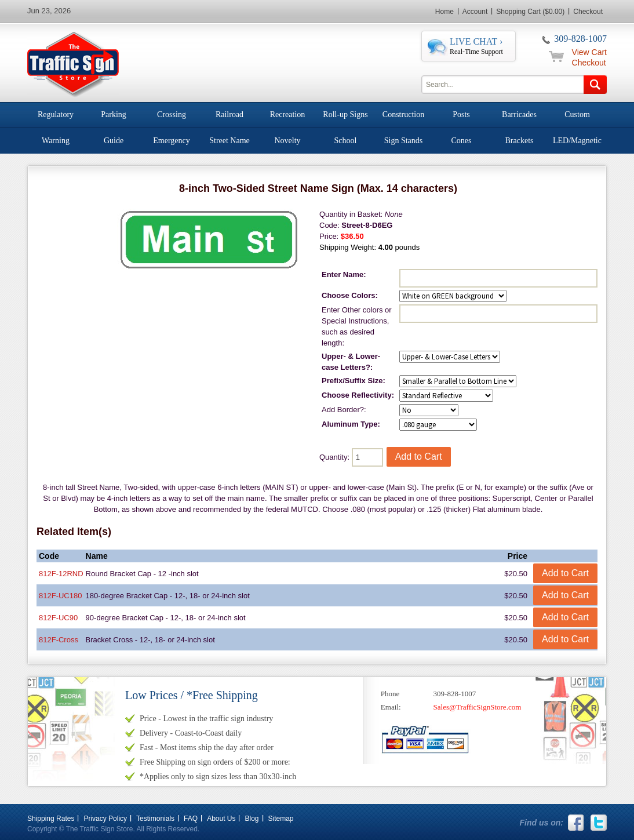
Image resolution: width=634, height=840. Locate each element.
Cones (462, 141)
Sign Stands (404, 141)
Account (475, 12)
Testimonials (155, 819)
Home (444, 12)
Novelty (287, 141)
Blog (252, 819)
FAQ (191, 819)
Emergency (172, 141)
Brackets (520, 141)
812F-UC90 (58, 618)
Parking (114, 114)
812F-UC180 (60, 596)
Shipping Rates (51, 819)
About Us (221, 819)
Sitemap (281, 819)
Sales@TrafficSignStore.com (478, 707)
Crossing (172, 114)
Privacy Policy (105, 819)
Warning (56, 141)
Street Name (229, 141)
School (346, 141)
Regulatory (56, 114)
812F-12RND (61, 574)
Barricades (519, 114)
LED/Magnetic (577, 141)
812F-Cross (59, 640)
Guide (114, 141)
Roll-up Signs (345, 114)
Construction (403, 114)
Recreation (288, 114)
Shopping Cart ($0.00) (530, 12)
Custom (577, 114)
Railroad (229, 114)
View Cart (589, 52)
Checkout (588, 12)
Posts (461, 114)
